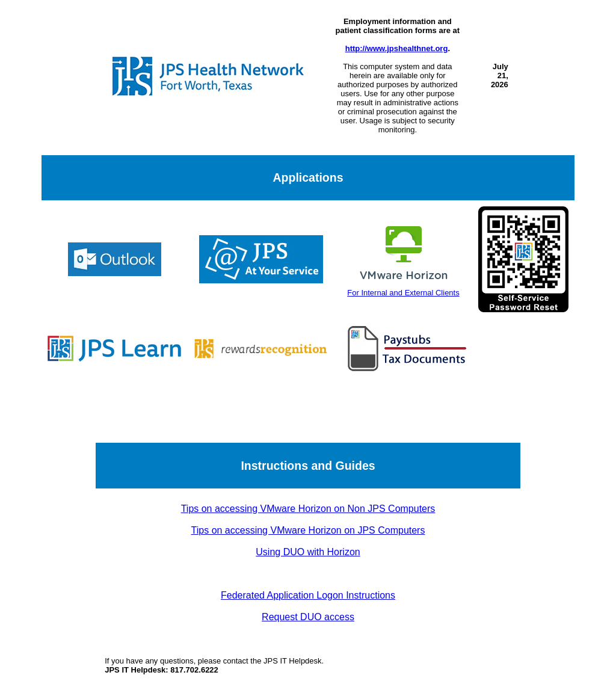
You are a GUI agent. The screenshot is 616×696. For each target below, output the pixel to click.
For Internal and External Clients (403, 288)
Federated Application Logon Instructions (308, 595)
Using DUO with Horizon (308, 552)
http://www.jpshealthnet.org (397, 48)
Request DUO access (308, 617)
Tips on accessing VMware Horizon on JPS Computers (308, 530)
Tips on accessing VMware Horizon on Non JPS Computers (308, 509)
